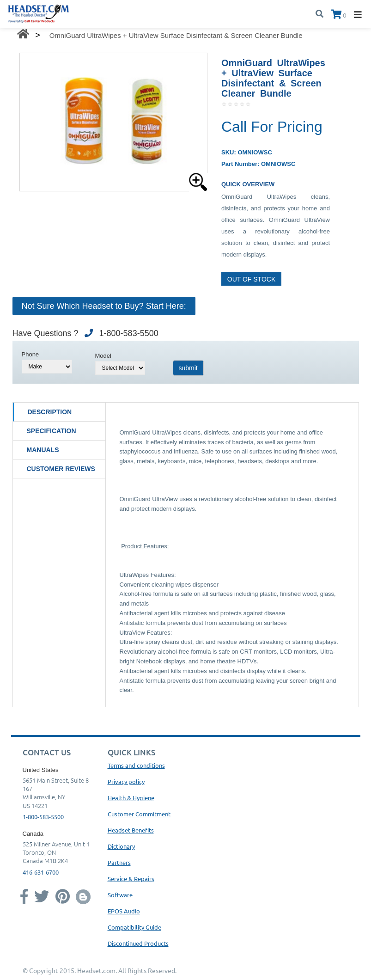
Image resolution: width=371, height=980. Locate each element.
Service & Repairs (131, 879)
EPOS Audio (124, 911)
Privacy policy (126, 781)
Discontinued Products (138, 943)
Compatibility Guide (134, 927)
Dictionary (121, 846)
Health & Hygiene (131, 798)
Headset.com (96, 970)
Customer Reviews (61, 469)
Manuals (43, 450)
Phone (30, 354)
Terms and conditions (136, 765)
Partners (119, 862)
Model (103, 356)
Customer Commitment (139, 814)
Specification (52, 431)
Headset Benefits (131, 830)
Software (120, 895)
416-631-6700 (41, 872)
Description (50, 412)
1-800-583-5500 (43, 817)
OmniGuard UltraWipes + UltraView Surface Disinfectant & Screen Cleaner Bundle (176, 35)
